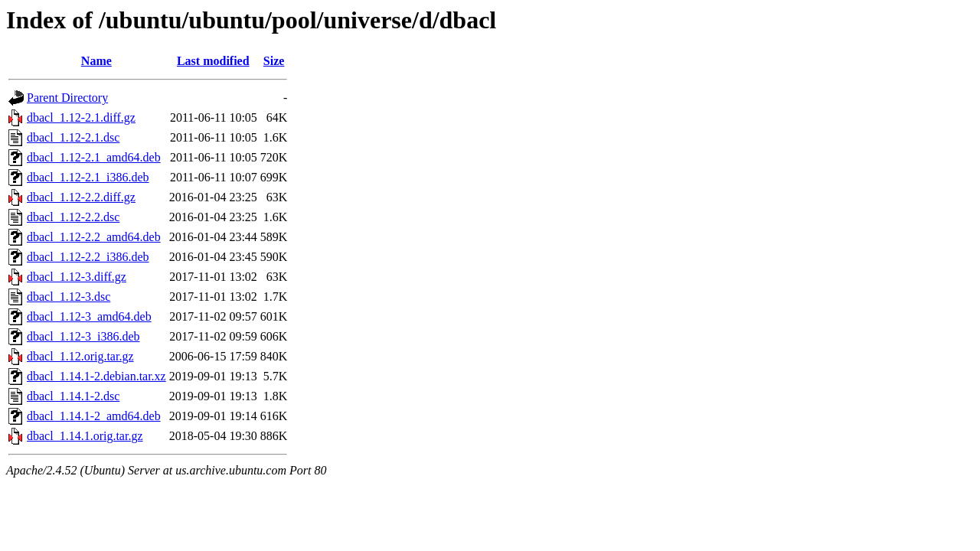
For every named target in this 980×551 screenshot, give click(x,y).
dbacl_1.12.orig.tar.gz (80, 356)
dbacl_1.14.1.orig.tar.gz (85, 436)
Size (274, 61)
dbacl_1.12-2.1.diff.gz (81, 117)
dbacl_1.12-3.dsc (69, 297)
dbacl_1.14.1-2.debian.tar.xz (96, 376)
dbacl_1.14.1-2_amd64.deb (94, 416)
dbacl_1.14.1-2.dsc (73, 396)
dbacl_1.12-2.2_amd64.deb (94, 237)
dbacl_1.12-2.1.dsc (73, 137)
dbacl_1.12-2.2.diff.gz (81, 197)
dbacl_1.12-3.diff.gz (77, 277)
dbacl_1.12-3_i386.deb (83, 336)
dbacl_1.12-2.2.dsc (73, 217)
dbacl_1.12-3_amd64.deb (89, 316)
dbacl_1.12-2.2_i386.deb (88, 257)
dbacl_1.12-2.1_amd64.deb (94, 157)
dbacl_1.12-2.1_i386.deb (88, 177)
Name (96, 61)
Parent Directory (67, 98)
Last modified (213, 61)
